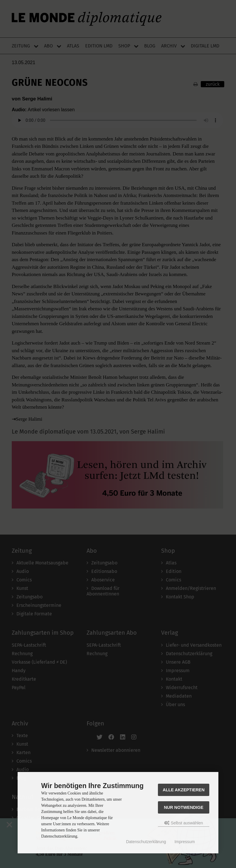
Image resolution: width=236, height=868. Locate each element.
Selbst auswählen (184, 823)
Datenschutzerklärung (146, 842)
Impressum (184, 842)
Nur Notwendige (183, 807)
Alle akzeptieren (184, 790)
